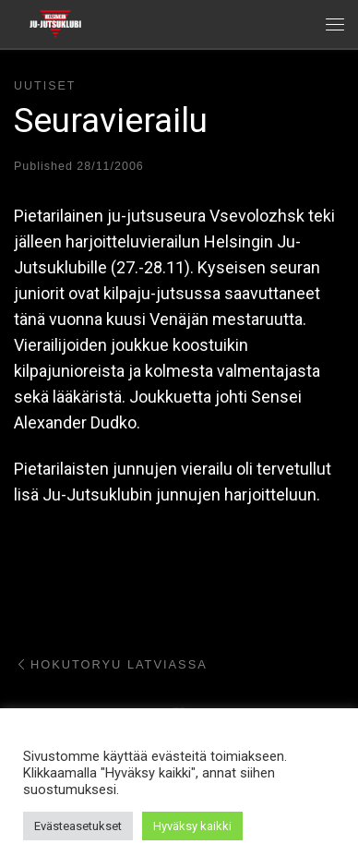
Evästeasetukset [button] (78, 826)
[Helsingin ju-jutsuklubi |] (55, 22)
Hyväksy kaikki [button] (192, 826)
